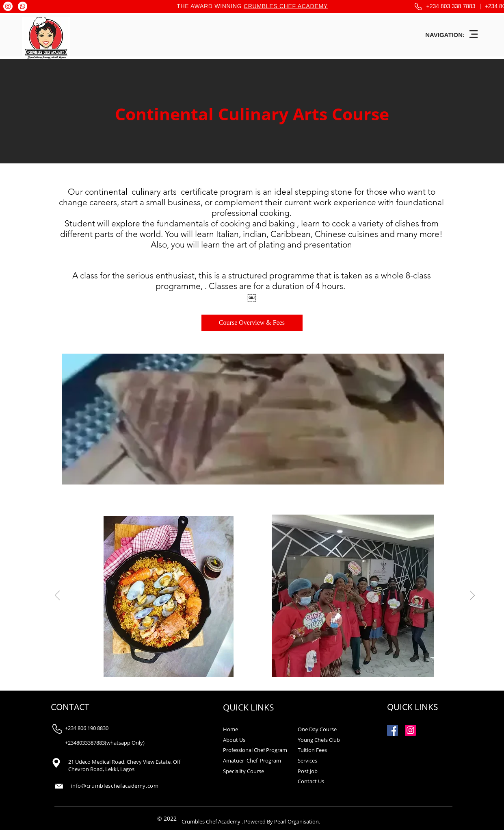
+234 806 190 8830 (87, 728)
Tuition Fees (312, 750)
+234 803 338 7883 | (456, 6)
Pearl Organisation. (297, 821)
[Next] (472, 596)
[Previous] (57, 596)
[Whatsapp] (23, 6)
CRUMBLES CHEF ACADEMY (286, 6)
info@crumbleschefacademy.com (115, 786)
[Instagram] (8, 6)
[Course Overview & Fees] (252, 323)
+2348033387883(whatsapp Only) (105, 743)
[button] (474, 34)
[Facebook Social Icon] (393, 730)
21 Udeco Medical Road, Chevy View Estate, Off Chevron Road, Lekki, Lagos (124, 765)
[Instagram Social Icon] (410, 730)
